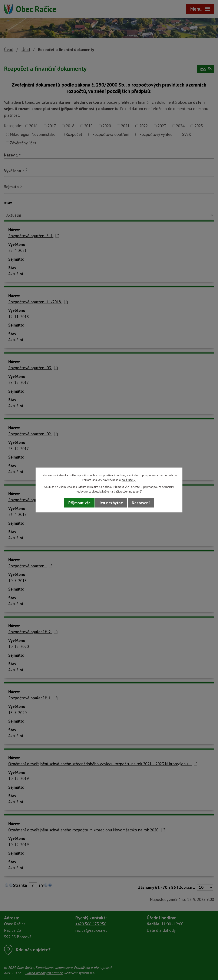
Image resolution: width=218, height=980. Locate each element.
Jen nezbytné (111, 503)
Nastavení (141, 503)
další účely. (129, 480)
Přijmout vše (79, 503)
